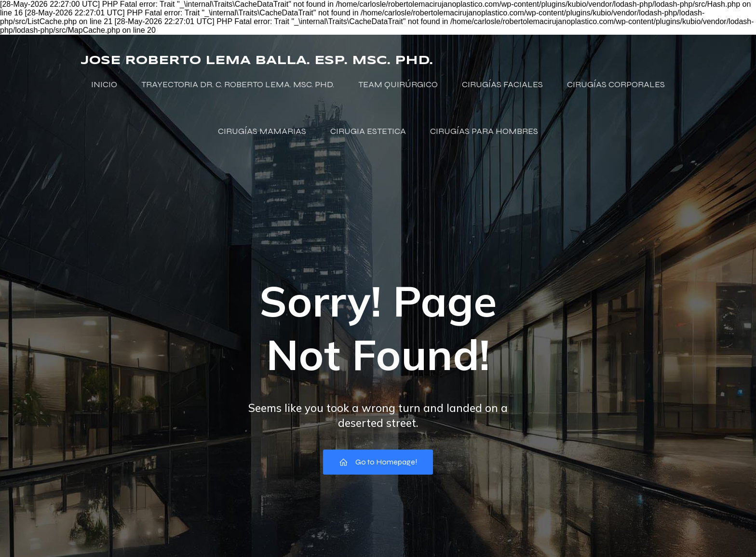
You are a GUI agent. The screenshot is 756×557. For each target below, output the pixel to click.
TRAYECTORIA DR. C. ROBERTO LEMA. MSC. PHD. (238, 84)
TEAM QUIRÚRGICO (398, 84)
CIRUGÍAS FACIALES (502, 84)
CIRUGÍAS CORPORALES (616, 84)
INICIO (104, 84)
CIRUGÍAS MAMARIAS (262, 131)
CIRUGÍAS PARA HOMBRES (484, 131)
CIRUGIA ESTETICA (368, 131)
